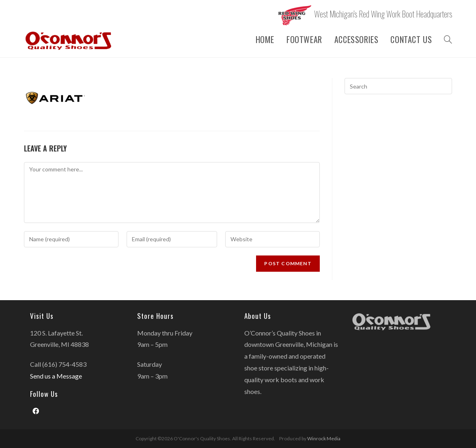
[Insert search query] (398, 86)
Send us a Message (56, 376)
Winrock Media (324, 438)
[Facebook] (36, 411)
